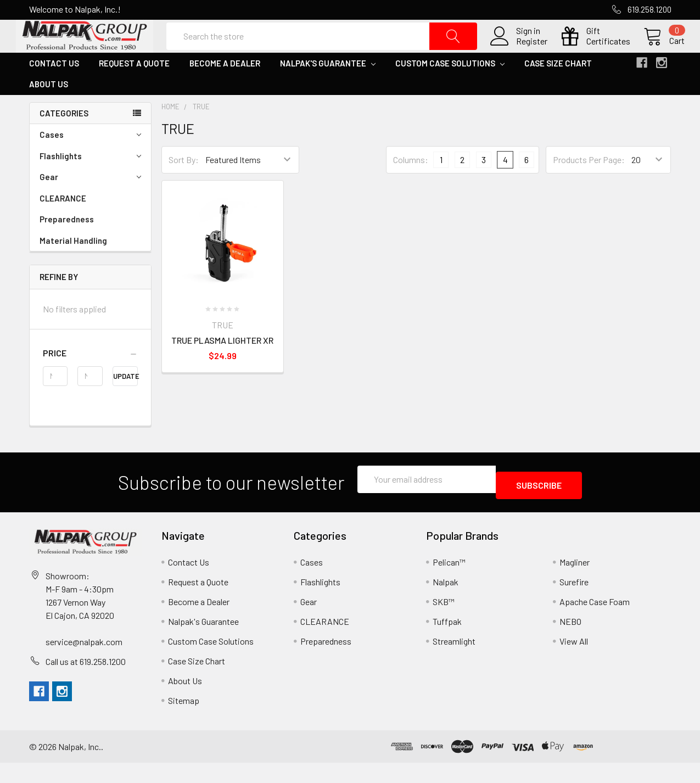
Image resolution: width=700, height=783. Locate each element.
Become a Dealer (225, 90)
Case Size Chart (558, 90)
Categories (64, 139)
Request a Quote (134, 90)
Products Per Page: (589, 186)
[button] (90, 379)
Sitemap (184, 721)
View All (574, 661)
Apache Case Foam (595, 622)
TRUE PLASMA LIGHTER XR (222, 367)
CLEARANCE (63, 225)
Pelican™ (449, 582)
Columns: (411, 186)
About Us (49, 110)
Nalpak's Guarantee (328, 90)
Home (170, 133)
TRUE (201, 133)
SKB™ (444, 622)
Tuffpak (447, 642)
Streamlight (454, 661)
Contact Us (54, 90)
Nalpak (446, 602)
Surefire (574, 602)
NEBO (570, 642)
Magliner (575, 582)
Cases (90, 161)
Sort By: (184, 186)
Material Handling (73, 267)
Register (519, 54)
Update (125, 402)
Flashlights (90, 183)
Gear (90, 203)
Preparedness (67, 245)
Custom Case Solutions (450, 90)
